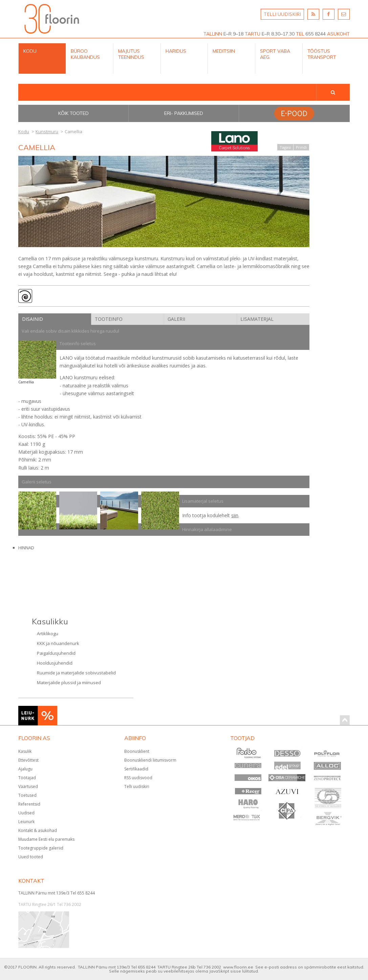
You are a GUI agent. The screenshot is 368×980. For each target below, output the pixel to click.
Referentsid (29, 804)
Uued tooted (31, 857)
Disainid (33, 319)
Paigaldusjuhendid (56, 653)
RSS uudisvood (138, 778)
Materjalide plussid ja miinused (69, 683)
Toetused (27, 795)
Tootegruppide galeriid (41, 848)
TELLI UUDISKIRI (282, 14)
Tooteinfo (109, 319)
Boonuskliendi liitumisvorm (150, 760)
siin (235, 515)
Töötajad (27, 778)
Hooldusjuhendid (55, 663)
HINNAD (26, 548)
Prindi (301, 147)
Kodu (30, 51)
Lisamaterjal (257, 319)
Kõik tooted (73, 113)
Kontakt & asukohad (38, 830)
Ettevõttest (28, 760)
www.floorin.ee (238, 967)
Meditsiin (224, 51)
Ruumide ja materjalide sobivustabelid (76, 673)
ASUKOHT (338, 34)
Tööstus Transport (322, 54)
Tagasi (285, 147)
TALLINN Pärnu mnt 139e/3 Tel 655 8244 (57, 893)
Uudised (26, 813)
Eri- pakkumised (184, 113)
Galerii (176, 319)
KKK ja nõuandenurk (58, 643)
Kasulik (25, 751)
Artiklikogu (48, 634)
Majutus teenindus (131, 54)
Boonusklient (137, 751)
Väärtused (28, 786)
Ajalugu (25, 769)
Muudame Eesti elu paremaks (46, 839)
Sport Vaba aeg (275, 54)
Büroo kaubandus (85, 54)
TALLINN (213, 34)
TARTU (253, 34)
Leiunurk (26, 822)
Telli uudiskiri (137, 786)
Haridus (176, 51)
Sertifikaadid (136, 769)
